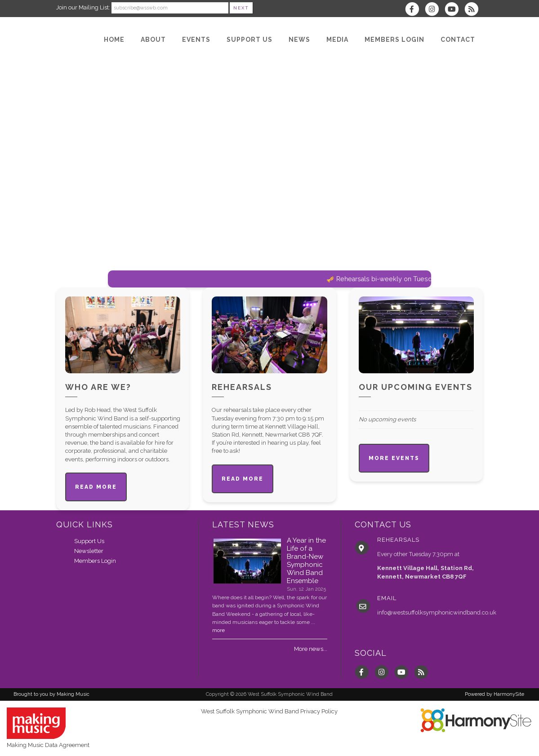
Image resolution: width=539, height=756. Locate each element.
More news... (311, 649)
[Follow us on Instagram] (435, 10)
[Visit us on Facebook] (415, 10)
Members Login (95, 561)
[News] (299, 40)
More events (394, 458)
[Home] (114, 40)
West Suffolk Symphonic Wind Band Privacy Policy (269, 711)
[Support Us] (249, 40)
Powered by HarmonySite (494, 694)
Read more (96, 487)
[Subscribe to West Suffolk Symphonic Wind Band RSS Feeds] (474, 10)
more (218, 630)
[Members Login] (394, 40)
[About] (153, 40)
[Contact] (458, 40)
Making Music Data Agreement (48, 745)
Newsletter (89, 551)
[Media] (337, 40)
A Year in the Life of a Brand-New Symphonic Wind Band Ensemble (306, 561)
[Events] (196, 40)
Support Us (89, 541)
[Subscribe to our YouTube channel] (454, 10)
